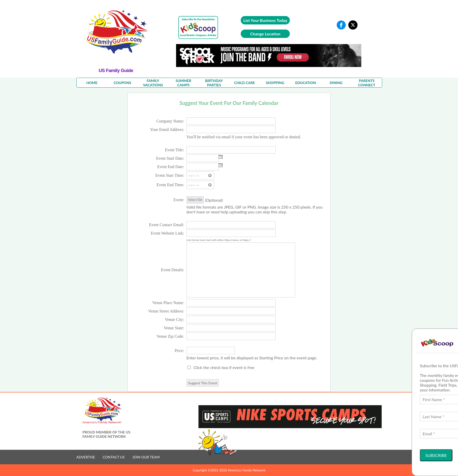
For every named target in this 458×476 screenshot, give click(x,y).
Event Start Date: (170, 158)
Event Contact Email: (167, 225)
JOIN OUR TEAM (146, 457)
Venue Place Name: (168, 303)
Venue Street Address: (166, 311)
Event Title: (174, 150)
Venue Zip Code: (170, 336)
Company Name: (170, 121)
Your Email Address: (167, 130)
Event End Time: (170, 185)
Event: (179, 200)
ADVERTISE (86, 457)
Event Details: (173, 270)
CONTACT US (114, 457)
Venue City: (175, 319)
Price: (179, 351)
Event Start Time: (170, 175)
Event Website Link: (168, 233)
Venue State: (174, 328)
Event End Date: (171, 167)
